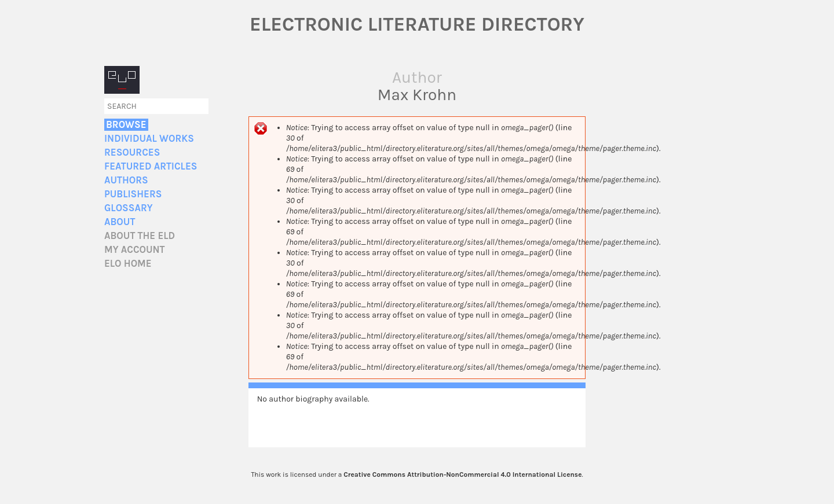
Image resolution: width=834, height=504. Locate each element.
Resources (132, 152)
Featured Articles (151, 166)
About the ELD (140, 236)
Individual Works (149, 139)
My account (135, 250)
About (120, 222)
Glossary (129, 208)
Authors (126, 180)
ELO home (128, 264)
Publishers (133, 194)
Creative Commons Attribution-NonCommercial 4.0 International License (462, 474)
